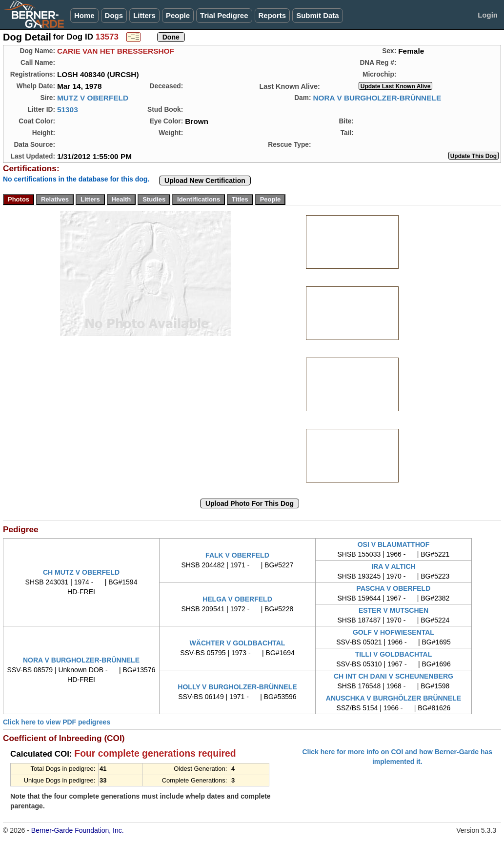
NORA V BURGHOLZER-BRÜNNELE (377, 98)
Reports (272, 15)
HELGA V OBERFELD (237, 599)
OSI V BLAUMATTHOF (394, 544)
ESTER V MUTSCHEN (393, 610)
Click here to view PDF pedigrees (57, 722)
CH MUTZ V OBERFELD (81, 572)
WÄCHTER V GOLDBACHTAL (238, 643)
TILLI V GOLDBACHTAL (394, 654)
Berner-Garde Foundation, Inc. (78, 830)
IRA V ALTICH (393, 566)
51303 (68, 110)
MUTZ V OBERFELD (93, 98)
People (178, 15)
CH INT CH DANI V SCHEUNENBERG (393, 676)
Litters (144, 15)
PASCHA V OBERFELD (394, 588)
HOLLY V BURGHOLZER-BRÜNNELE (237, 687)
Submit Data (318, 15)
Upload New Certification (205, 181)
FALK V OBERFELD (237, 555)
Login (488, 15)
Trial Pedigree (224, 15)
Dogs (114, 15)
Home (84, 15)
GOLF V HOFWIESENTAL (393, 632)
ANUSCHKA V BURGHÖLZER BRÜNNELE (393, 698)
